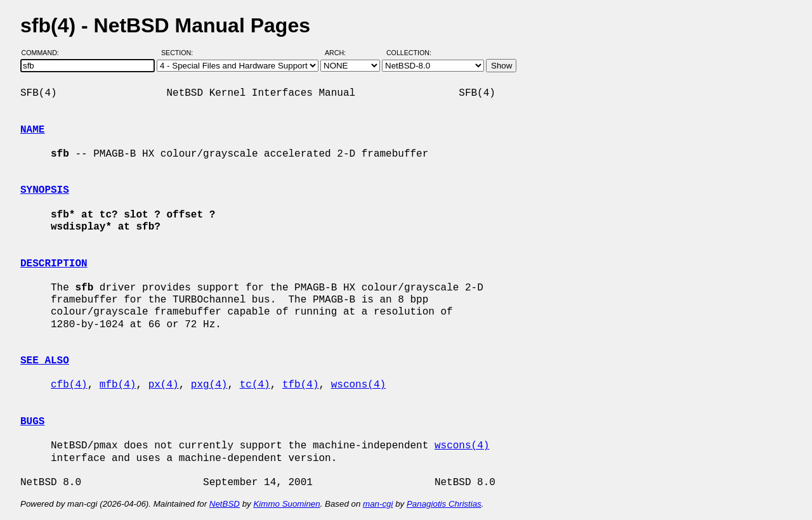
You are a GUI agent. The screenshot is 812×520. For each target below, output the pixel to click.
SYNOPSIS (45, 190)
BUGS (32, 422)
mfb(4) (118, 385)
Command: (44, 53)
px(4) (164, 385)
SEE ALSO (45, 361)
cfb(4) (69, 385)
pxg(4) (209, 385)
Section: (180, 53)
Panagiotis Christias (444, 504)
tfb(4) (301, 385)
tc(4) (255, 385)
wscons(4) (358, 385)
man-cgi (378, 504)
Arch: (341, 53)
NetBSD (225, 504)
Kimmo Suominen (286, 504)
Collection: (409, 53)
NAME (32, 130)
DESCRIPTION (54, 264)
